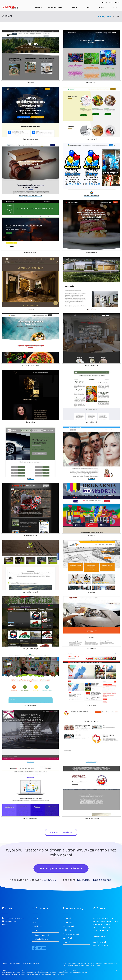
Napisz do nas (102, 880)
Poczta (117, 2)
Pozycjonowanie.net (71, 934)
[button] (41, 7)
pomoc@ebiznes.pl (101, 945)
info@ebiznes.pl (100, 942)
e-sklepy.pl (67, 930)
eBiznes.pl (67, 918)
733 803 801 (50, 880)
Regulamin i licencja (40, 939)
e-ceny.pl (66, 942)
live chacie (83, 880)
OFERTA (38, 7)
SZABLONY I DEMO (56, 7)
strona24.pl (67, 938)
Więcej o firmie (99, 936)
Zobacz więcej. (97, 965)
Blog (34, 922)
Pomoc (105, 2)
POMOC (102, 7)
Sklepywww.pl (68, 926)
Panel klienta (37, 926)
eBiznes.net (67, 922)
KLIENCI (88, 7)
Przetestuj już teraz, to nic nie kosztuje (61, 868)
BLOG (115, 7)
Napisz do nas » (11, 921)
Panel (111, 2)
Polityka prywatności (41, 935)
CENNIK (74, 7)
